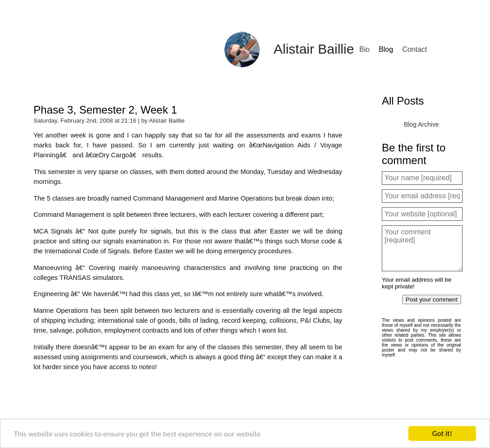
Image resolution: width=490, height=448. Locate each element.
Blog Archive (421, 124)
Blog (386, 49)
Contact (414, 49)
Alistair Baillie (314, 49)
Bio (364, 49)
